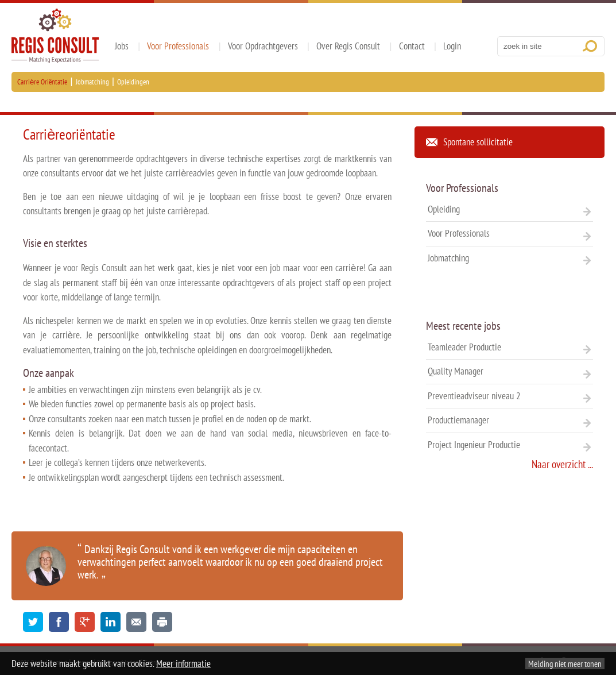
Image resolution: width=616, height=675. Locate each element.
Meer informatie (183, 664)
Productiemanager (510, 420)
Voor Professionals (178, 46)
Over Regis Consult (348, 46)
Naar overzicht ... (562, 464)
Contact (412, 46)
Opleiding (510, 209)
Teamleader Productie (510, 347)
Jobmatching (92, 82)
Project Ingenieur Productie (510, 445)
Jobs (122, 46)
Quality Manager (510, 371)
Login (452, 46)
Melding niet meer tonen (565, 664)
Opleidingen (133, 82)
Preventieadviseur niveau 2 (510, 396)
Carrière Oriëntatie (42, 82)
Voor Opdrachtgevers (263, 46)
